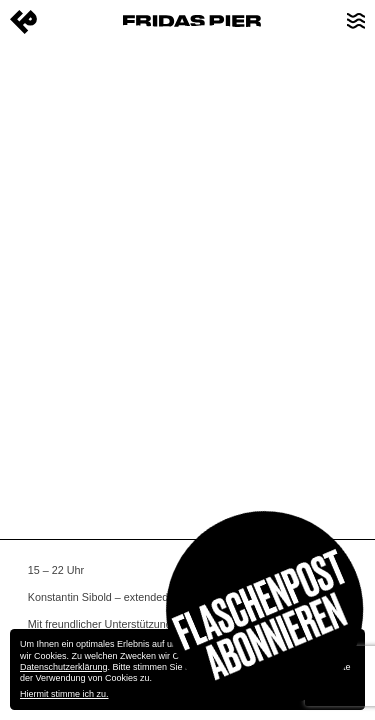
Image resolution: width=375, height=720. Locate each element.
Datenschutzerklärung (64, 667)
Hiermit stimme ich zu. (64, 694)
